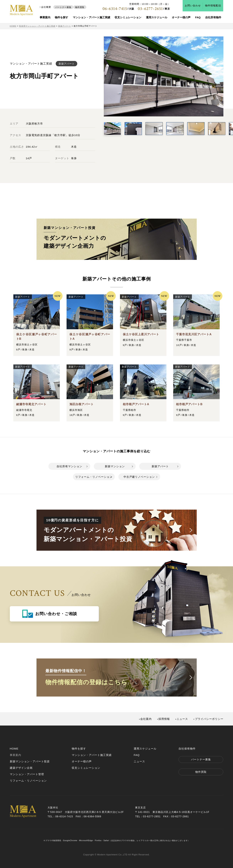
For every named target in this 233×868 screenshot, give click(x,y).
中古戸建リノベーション (139, 477)
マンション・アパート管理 (27, 774)
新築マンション (115, 466)
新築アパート (160, 466)
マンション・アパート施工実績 (91, 17)
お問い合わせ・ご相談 (56, 614)
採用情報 (164, 719)
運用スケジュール (157, 17)
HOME (14, 749)
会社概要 (46, 7)
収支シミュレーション (128, 17)
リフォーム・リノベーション (94, 477)
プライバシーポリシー (209, 719)
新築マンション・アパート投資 (30, 761)
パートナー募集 (63, 7)
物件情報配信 (213, 6)
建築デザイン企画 (21, 768)
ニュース (182, 719)
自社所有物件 (213, 17)
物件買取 (80, 7)
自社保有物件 (187, 749)
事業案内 (45, 17)
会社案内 (146, 719)
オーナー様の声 (181, 17)
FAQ (198, 17)
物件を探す (61, 17)
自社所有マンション (69, 466)
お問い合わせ (193, 6)
